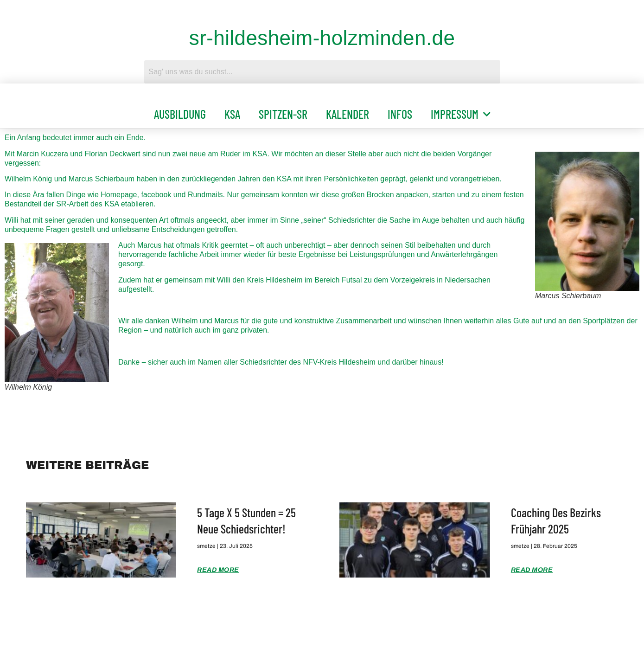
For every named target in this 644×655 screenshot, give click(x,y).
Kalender (348, 114)
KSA (232, 114)
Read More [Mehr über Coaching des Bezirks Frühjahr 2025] (532, 570)
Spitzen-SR (283, 114)
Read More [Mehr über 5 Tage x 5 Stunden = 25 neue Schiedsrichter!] (218, 570)
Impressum (461, 114)
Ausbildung (180, 114)
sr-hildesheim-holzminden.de (322, 38)
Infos (400, 114)
